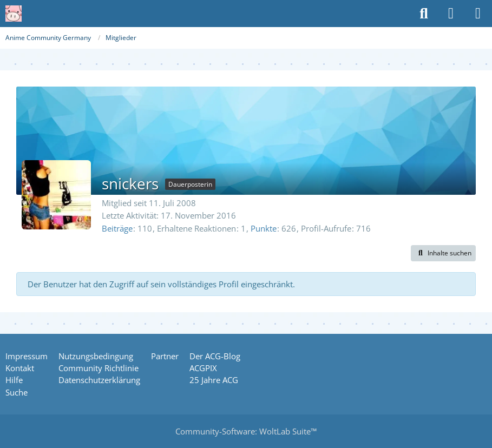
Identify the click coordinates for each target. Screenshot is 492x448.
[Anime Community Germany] (14, 14)
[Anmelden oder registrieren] (451, 14)
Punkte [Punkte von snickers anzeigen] (264, 228)
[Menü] (478, 14)
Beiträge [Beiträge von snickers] (117, 228)
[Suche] (424, 14)
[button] (443, 253)
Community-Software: (246, 431)
